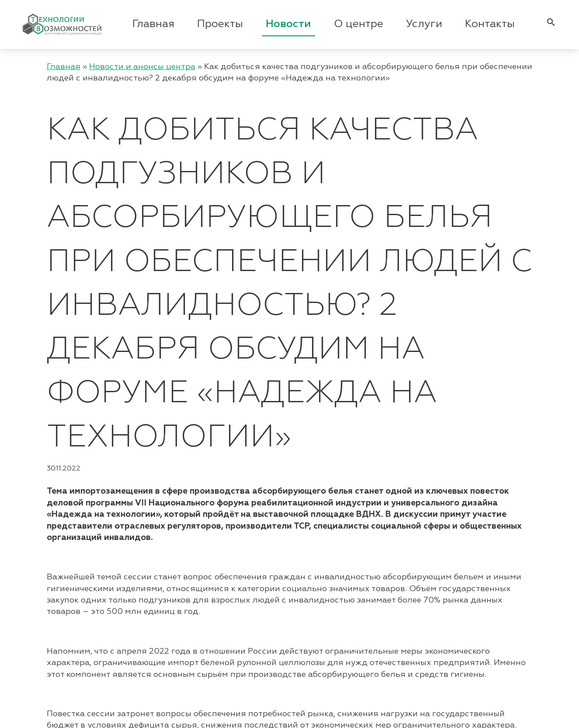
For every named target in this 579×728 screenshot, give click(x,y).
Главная (153, 24)
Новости (288, 24)
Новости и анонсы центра (142, 67)
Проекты (220, 24)
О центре (359, 24)
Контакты (490, 24)
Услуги (424, 24)
